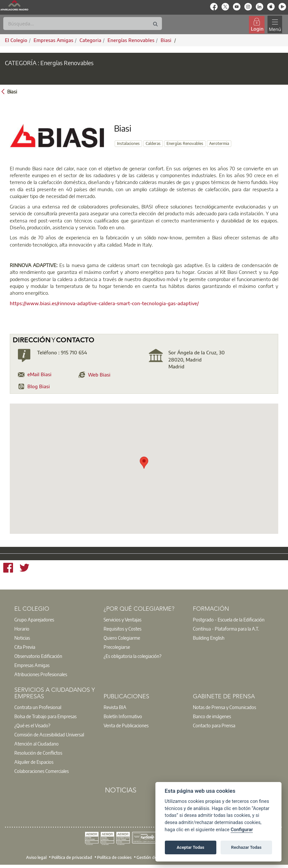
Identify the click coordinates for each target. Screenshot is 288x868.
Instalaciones (128, 143)
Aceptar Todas (190, 847)
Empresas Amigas (32, 665)
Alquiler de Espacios (34, 762)
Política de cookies (114, 857)
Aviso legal (36, 857)
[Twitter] (24, 568)
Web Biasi (99, 375)
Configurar (242, 830)
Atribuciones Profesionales (41, 674)
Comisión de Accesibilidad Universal (49, 734)
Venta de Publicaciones (126, 725)
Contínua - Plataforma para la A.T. (226, 629)
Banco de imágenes (212, 716)
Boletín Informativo (123, 716)
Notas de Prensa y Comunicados (224, 707)
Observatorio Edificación (38, 656)
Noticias (22, 638)
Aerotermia (219, 143)
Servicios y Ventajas (122, 619)
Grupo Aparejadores (34, 619)
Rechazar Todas (246, 847)
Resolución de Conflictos (38, 753)
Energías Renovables (185, 143)
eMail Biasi (39, 374)
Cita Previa (25, 647)
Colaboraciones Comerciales (42, 771)
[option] (55, 619)
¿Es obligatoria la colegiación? (132, 656)
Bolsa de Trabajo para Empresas (45, 716)
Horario (22, 629)
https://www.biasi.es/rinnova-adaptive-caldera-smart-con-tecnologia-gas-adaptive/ (104, 303)
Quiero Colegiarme (122, 638)
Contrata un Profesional (38, 707)
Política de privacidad (72, 857)
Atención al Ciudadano (36, 744)
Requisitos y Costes (122, 629)
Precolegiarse (117, 647)
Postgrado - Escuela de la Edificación (229, 619)
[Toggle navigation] (275, 25)
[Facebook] (8, 568)
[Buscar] (83, 23)
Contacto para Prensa (214, 725)
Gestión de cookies (154, 857)
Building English (209, 638)
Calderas (153, 143)
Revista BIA (115, 707)
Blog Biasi (39, 386)
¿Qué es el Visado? (32, 725)
